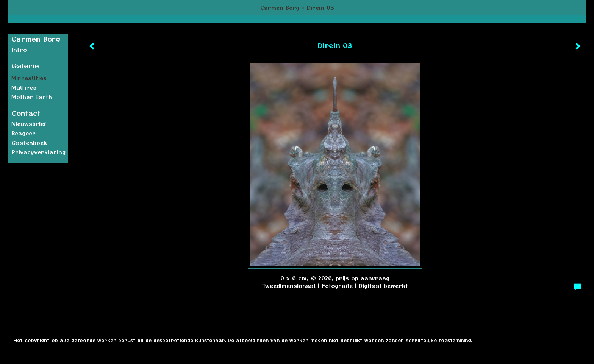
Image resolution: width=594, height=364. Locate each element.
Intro (19, 50)
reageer (23, 133)
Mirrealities (29, 78)
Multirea (24, 87)
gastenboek (29, 143)
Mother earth (32, 97)
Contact (26, 113)
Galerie (25, 66)
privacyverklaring (38, 152)
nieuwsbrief (29, 124)
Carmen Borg (280, 8)
